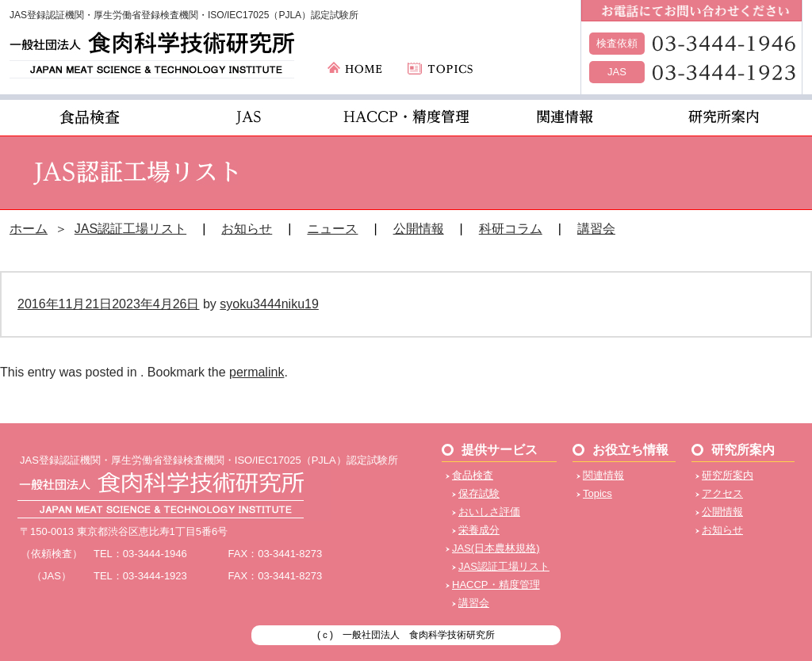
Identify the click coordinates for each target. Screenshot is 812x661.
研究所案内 (728, 475)
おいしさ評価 (489, 512)
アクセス (722, 493)
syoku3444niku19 (269, 304)
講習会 (596, 229)
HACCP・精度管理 (496, 585)
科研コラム (511, 229)
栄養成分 (479, 530)
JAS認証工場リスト (130, 229)
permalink (257, 372)
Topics (598, 493)
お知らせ (247, 229)
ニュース (332, 229)
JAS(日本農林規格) (496, 548)
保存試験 (479, 493)
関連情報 (603, 475)
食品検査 (473, 475)
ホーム (29, 229)
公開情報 (419, 229)
